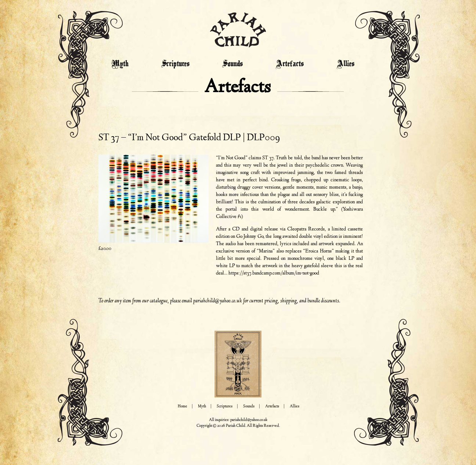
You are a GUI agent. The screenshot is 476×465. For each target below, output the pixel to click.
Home (183, 406)
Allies (345, 64)
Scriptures (175, 64)
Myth (120, 64)
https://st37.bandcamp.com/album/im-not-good (274, 273)
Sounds (232, 64)
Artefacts (290, 64)
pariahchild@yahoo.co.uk (218, 301)
